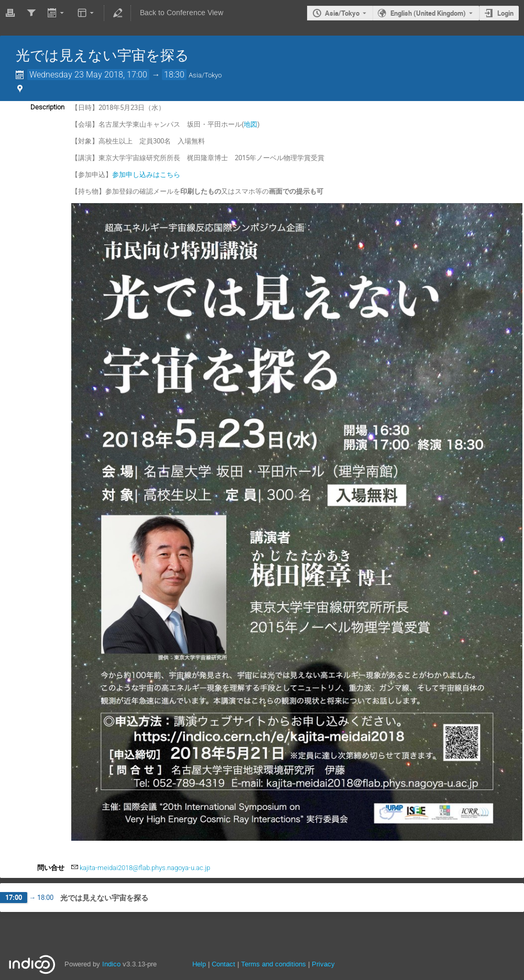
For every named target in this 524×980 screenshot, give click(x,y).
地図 (250, 124)
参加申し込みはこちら (146, 174)
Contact (223, 964)
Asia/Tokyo (342, 13)
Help (199, 964)
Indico (111, 964)
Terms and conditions (274, 964)
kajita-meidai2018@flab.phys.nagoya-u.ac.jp (145, 868)
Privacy (323, 964)
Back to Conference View (182, 13)
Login (505, 13)
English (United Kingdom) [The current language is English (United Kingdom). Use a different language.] (428, 13)
